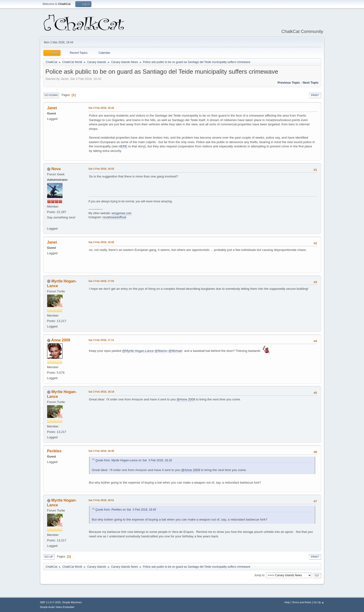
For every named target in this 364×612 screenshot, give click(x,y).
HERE (123, 146)
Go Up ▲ (319, 602)
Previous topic (289, 83)
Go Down (51, 95)
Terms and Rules (302, 602)
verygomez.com (122, 213)
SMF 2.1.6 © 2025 (50, 602)
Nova (56, 169)
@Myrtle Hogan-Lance (138, 351)
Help (287, 602)
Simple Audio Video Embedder (57, 607)
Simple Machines (72, 602)
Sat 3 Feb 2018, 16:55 (101, 169)
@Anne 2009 (186, 399)
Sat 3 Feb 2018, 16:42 (101, 108)
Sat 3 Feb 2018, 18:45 (101, 451)
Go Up (49, 557)
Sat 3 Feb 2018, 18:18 (101, 392)
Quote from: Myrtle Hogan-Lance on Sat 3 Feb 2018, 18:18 (134, 460)
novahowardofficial (114, 217)
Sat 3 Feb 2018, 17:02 (101, 281)
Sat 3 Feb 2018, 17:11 (101, 340)
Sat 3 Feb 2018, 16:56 (101, 242)
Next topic (311, 83)
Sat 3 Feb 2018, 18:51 (101, 500)
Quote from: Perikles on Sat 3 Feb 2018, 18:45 (126, 510)
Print (315, 95)
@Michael (175, 351)
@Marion (161, 351)
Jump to (259, 575)
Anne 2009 (61, 340)
